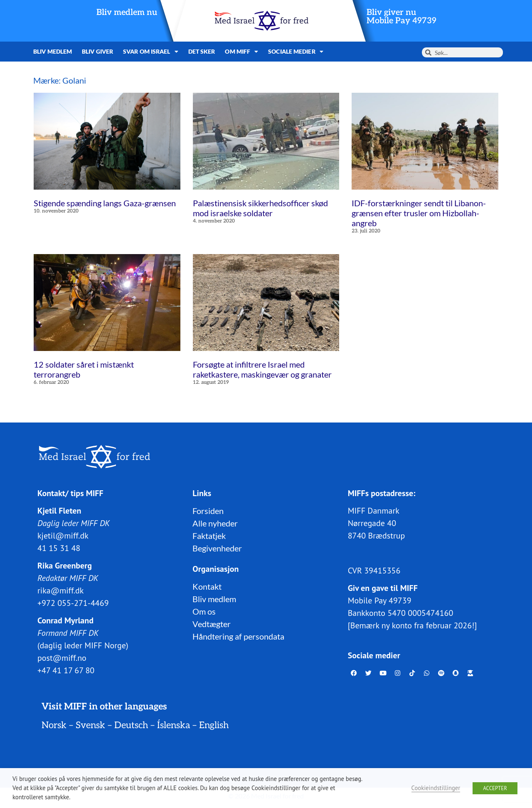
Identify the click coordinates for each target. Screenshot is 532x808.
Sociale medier (296, 52)
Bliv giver (97, 51)
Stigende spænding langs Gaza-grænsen (105, 203)
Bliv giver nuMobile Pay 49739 (401, 17)
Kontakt (207, 586)
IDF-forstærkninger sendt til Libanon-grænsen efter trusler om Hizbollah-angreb (419, 213)
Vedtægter (212, 624)
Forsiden (208, 511)
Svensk (90, 725)
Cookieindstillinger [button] (436, 788)
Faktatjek (209, 536)
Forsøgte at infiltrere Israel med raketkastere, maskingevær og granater (262, 369)
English (214, 725)
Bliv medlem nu (127, 12)
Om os (204, 611)
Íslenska (174, 725)
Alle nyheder (215, 523)
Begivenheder (217, 548)
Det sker (202, 51)
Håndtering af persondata (238, 636)
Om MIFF (241, 52)
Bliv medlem (53, 51)
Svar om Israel (151, 52)
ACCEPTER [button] (495, 788)
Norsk (54, 725)
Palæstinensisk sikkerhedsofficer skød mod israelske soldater (260, 208)
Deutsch (131, 725)
